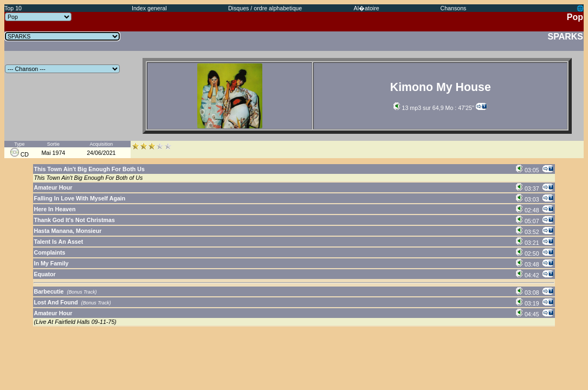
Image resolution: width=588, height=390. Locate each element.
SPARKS (566, 37)
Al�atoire (367, 8)
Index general (149, 8)
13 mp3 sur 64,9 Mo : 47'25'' (434, 108)
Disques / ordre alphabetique (265, 8)
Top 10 (13, 8)
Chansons (453, 8)
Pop (575, 17)
